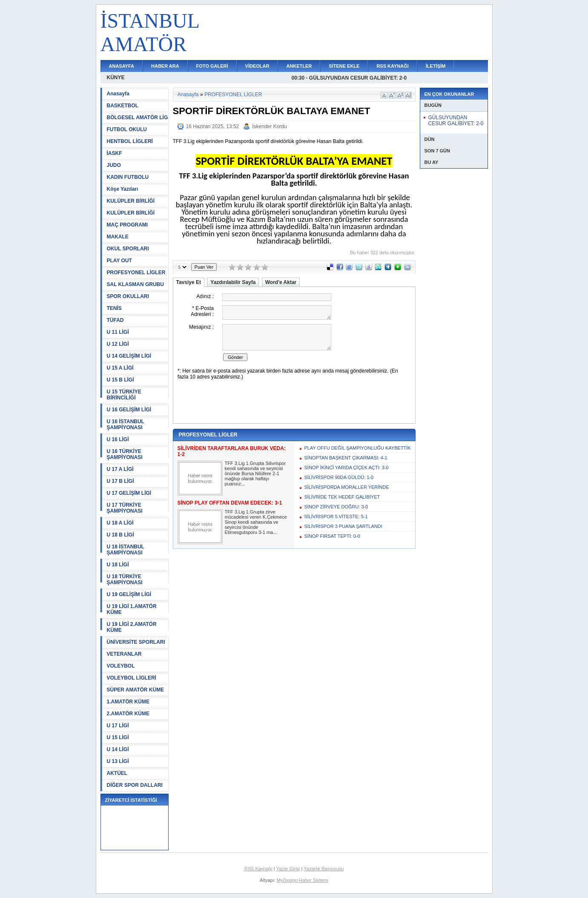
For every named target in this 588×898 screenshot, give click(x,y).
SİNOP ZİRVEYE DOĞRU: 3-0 (336, 507)
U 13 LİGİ (118, 761)
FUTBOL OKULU (127, 129)
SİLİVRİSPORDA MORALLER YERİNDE (347, 487)
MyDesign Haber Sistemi (303, 880)
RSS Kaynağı (258, 869)
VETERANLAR (124, 654)
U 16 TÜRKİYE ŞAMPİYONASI (125, 454)
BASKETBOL (123, 106)
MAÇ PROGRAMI (128, 225)
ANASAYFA (122, 66)
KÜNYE (116, 77)
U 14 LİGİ (118, 749)
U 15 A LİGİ (120, 368)
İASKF (115, 153)
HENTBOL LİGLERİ (130, 141)
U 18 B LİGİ (120, 535)
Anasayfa (118, 94)
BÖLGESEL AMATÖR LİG (138, 118)
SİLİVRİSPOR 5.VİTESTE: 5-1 (336, 516)
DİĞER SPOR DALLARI (135, 785)
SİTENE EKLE (344, 66)
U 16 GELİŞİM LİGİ (129, 410)
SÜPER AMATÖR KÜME (136, 690)
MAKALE (118, 237)
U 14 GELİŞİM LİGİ (129, 356)
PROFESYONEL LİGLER (136, 273)
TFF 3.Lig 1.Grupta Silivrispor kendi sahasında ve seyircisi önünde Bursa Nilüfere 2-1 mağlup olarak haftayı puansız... (255, 473)
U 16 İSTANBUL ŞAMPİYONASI (126, 425)
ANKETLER (299, 66)
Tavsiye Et (189, 282)
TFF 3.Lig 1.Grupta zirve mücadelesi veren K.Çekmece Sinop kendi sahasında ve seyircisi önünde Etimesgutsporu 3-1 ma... (256, 522)
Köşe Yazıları (123, 189)
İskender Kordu (269, 126)
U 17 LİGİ (118, 726)
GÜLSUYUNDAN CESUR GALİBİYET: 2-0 (456, 120)
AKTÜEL (117, 773)
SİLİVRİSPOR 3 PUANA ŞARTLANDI (343, 526)
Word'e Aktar (281, 282)
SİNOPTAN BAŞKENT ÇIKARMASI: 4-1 (346, 458)
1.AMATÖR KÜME (128, 702)
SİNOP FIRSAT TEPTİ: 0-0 (332, 536)
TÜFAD (115, 320)
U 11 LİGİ (118, 332)
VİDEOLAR (257, 66)
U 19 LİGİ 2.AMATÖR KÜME (132, 627)
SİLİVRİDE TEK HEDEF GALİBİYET (342, 497)
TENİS (114, 308)
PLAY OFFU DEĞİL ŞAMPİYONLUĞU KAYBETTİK (358, 448)
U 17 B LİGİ (120, 481)
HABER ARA (165, 66)
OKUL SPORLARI (128, 249)
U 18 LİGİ (118, 565)
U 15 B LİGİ (120, 380)
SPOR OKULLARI (128, 296)
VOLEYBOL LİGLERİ (132, 678)
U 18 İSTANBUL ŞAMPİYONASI (126, 550)
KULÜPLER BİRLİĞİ (131, 201)
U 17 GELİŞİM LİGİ (129, 493)
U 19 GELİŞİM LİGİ (129, 594)
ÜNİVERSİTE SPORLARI (136, 642)
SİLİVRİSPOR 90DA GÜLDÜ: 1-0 (339, 477)
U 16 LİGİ (118, 439)
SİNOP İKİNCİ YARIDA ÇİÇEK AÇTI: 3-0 (347, 468)
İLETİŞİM (436, 66)
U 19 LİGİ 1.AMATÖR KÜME (132, 609)
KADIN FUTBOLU (128, 177)
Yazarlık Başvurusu (324, 869)
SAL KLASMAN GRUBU (135, 284)
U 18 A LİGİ (120, 523)
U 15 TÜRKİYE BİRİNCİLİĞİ (124, 395)
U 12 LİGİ (118, 344)
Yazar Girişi (288, 869)
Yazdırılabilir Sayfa (233, 282)
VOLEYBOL (121, 666)
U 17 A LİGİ (120, 469)
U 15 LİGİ (118, 737)
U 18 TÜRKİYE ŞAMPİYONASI (125, 580)
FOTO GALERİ (212, 66)
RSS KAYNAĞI (392, 66)
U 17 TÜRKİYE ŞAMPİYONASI (125, 508)
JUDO (114, 165)
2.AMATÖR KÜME (128, 714)
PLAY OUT (119, 261)
